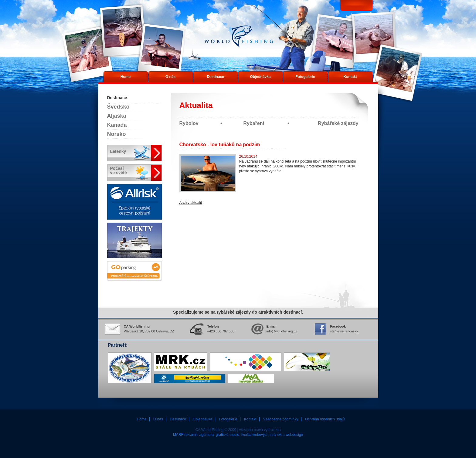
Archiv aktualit (191, 203)
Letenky (118, 151)
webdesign (294, 435)
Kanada (117, 125)
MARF (178, 435)
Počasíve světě (119, 170)
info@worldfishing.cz (282, 331)
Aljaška (117, 116)
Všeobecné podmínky (281, 419)
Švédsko (118, 107)
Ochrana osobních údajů (325, 419)
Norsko (117, 134)
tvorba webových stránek (262, 435)
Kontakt (350, 77)
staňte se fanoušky (344, 331)
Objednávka (260, 77)
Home (126, 77)
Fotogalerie (305, 77)
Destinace (215, 77)
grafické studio (228, 435)
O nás (170, 77)
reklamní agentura (199, 435)
